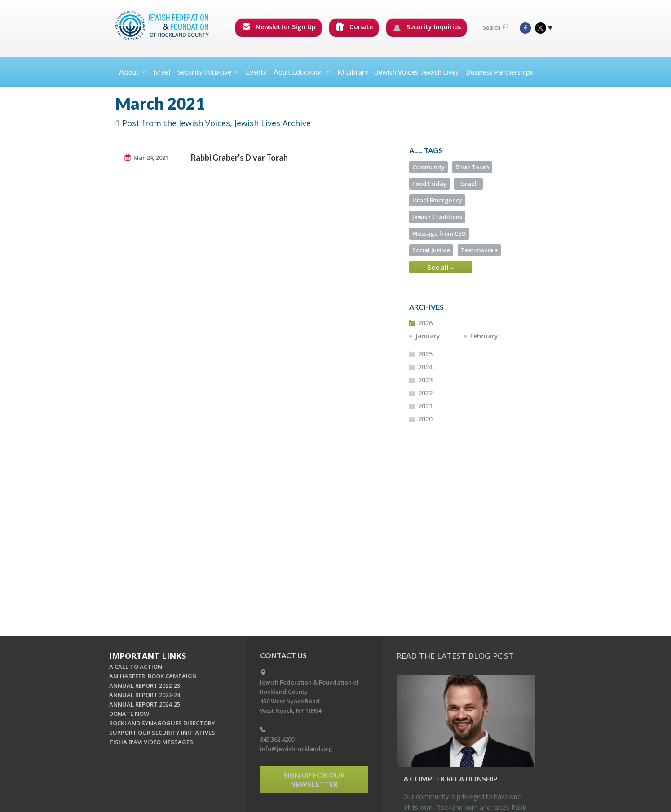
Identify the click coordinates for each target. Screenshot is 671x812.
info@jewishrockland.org (296, 749)
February (484, 336)
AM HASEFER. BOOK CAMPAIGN (153, 676)
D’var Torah (472, 167)
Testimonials (479, 250)
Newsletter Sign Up (279, 27)
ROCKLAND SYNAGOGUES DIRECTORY (162, 723)
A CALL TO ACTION (136, 667)
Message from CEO (439, 233)
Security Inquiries (427, 27)
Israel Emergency (437, 200)
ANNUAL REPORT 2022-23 (145, 685)
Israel (162, 72)
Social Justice (431, 250)
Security (208, 72)
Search (495, 28)
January (428, 336)
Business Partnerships (499, 72)
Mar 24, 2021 (151, 158)
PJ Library (353, 72)
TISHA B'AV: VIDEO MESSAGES (151, 742)
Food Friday (429, 184)
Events (256, 72)
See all (441, 267)
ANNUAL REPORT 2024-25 (145, 704)
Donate (354, 27)
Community (428, 167)
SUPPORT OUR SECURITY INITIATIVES (162, 733)
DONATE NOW (129, 714)
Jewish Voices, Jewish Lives (417, 72)
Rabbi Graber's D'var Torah (239, 158)
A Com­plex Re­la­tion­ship (450, 779)
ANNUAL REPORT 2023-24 (145, 695)
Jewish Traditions (437, 217)
